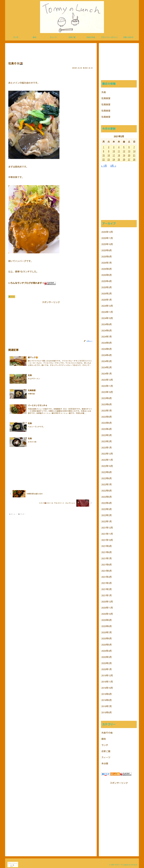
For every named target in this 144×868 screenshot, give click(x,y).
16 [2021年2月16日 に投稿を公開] (109, 155)
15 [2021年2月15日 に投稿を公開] (104, 155)
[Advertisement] (51, 52)
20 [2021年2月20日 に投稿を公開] (129, 155)
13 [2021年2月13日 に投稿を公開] (129, 151)
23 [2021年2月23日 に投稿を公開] (109, 159)
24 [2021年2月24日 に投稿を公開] (114, 159)
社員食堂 (106, 98)
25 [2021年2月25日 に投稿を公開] (119, 159)
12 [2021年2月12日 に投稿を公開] (124, 151)
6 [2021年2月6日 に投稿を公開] (129, 147)
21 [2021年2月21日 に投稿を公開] (134, 155)
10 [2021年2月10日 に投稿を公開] (114, 151)
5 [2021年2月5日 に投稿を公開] (124, 147)
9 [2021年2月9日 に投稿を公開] (109, 151)
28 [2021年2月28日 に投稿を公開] (134, 159)
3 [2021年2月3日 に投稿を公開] (114, 147)
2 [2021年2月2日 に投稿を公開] (109, 147)
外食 (104, 92)
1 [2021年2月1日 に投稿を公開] (104, 147)
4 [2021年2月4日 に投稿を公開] (119, 147)
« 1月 (104, 166)
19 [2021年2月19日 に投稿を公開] (124, 155)
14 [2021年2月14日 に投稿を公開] (134, 151)
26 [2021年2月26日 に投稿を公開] (124, 159)
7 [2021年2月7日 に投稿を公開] (134, 147)
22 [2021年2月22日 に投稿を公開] (104, 159)
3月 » (113, 166)
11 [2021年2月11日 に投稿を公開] (119, 151)
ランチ (12, 297)
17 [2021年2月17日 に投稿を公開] (114, 155)
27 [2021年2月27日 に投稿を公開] (129, 159)
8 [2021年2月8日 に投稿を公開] (104, 151)
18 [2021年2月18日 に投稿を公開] (119, 155)
